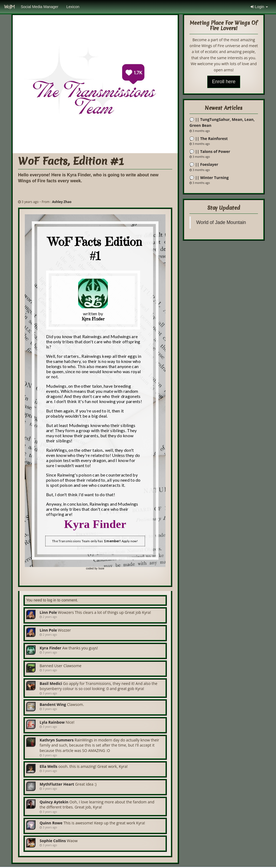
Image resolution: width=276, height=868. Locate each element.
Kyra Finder (50, 648)
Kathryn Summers (57, 740)
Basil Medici (51, 683)
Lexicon (73, 7)
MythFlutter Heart (57, 784)
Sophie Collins (53, 841)
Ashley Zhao (62, 202)
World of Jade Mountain (221, 222)
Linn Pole (48, 612)
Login (259, 7)
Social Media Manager (39, 7)
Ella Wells (49, 766)
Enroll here (224, 82)
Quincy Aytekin (54, 802)
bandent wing (53, 704)
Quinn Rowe (51, 823)
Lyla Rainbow (52, 722)
